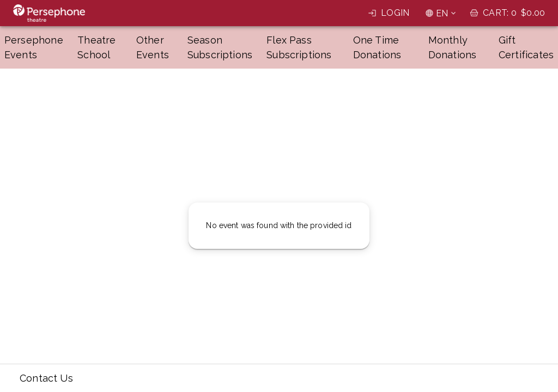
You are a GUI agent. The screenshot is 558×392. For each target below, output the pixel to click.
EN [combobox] (442, 13)
